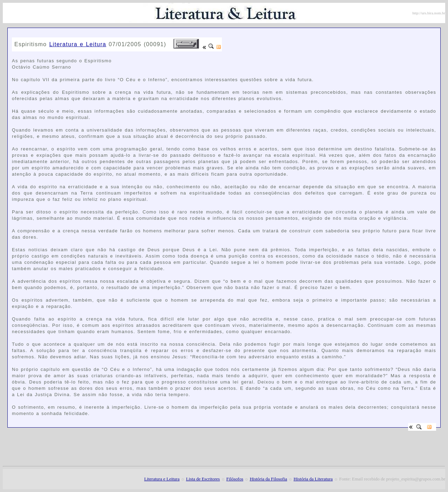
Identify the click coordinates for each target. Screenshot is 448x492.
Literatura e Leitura (78, 44)
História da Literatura (313, 479)
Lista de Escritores (203, 479)
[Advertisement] (94, 35)
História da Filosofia (268, 479)
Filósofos (235, 479)
